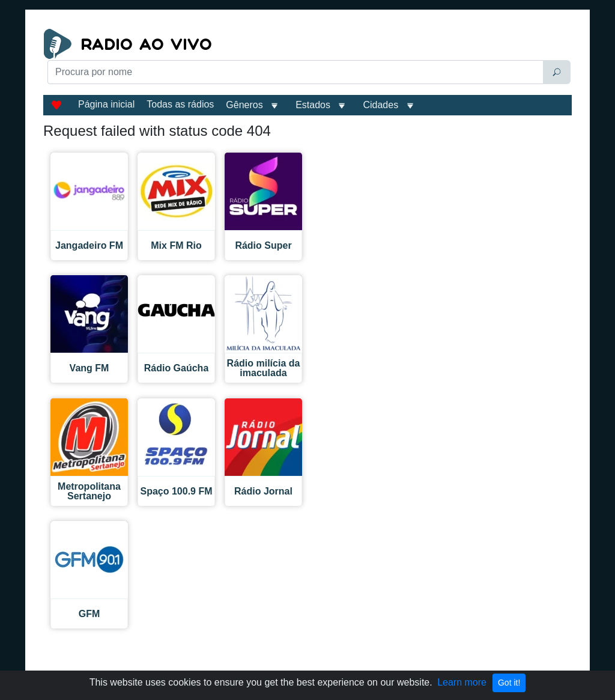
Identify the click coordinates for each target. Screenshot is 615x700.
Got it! (509, 683)
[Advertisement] (217, 115)
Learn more (462, 682)
